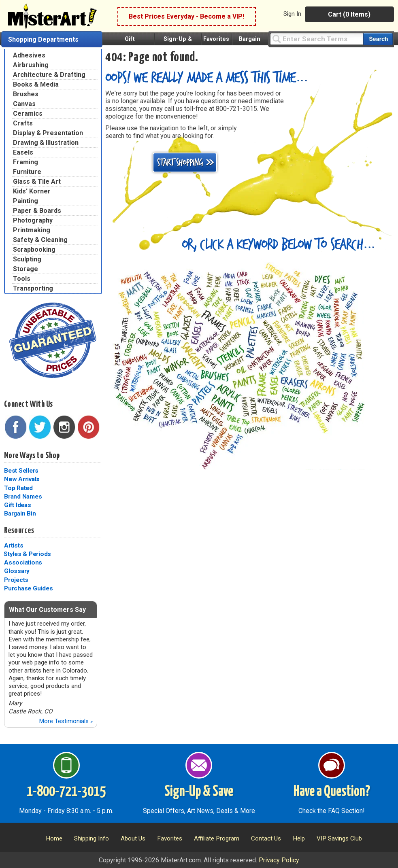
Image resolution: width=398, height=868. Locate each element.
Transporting (33, 288)
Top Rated (18, 488)
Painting (26, 201)
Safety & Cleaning (40, 240)
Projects (16, 580)
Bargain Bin (20, 514)
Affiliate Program (217, 838)
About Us (133, 838)
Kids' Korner (32, 191)
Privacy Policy (279, 860)
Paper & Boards (37, 211)
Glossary (17, 571)
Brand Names (23, 497)
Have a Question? (332, 792)
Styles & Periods (27, 554)
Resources (19, 531)
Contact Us (266, 838)
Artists (14, 545)
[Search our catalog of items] (378, 39)
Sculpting (27, 259)
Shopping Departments (43, 39)
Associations (23, 562)
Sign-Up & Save (199, 792)
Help (299, 838)
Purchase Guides (28, 588)
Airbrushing (31, 65)
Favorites (216, 39)
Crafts (23, 123)
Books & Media (36, 84)
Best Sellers (21, 471)
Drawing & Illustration (46, 143)
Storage (26, 269)
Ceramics (28, 114)
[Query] (317, 39)
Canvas (24, 104)
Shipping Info (92, 838)
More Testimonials (66, 721)
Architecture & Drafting (49, 75)
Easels (23, 152)
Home (54, 838)
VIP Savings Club (339, 838)
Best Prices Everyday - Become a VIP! (186, 16)
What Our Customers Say (47, 610)
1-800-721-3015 (66, 792)
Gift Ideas (18, 505)
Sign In (292, 14)
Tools (22, 279)
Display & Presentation (48, 133)
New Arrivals (22, 479)
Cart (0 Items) (349, 14)
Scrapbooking (34, 249)
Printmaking (32, 230)
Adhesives (29, 55)
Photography (33, 220)
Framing (26, 162)
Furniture (27, 172)
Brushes (26, 94)
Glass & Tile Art (37, 181)
